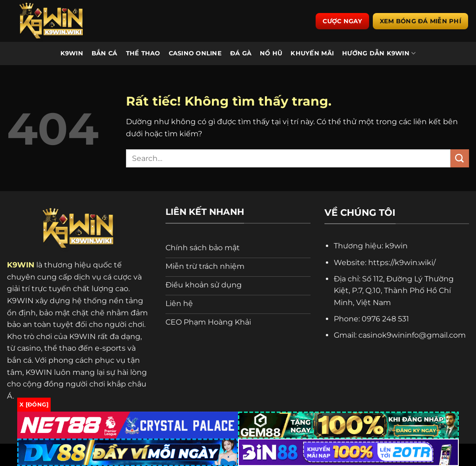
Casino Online (195, 53)
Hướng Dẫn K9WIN (379, 53)
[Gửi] (460, 158)
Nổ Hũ (271, 53)
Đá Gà (241, 53)
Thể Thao (143, 53)
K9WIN (72, 53)
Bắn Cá (105, 53)
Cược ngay (342, 21)
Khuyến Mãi (312, 53)
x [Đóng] (34, 404)
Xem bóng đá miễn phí (420, 21)
